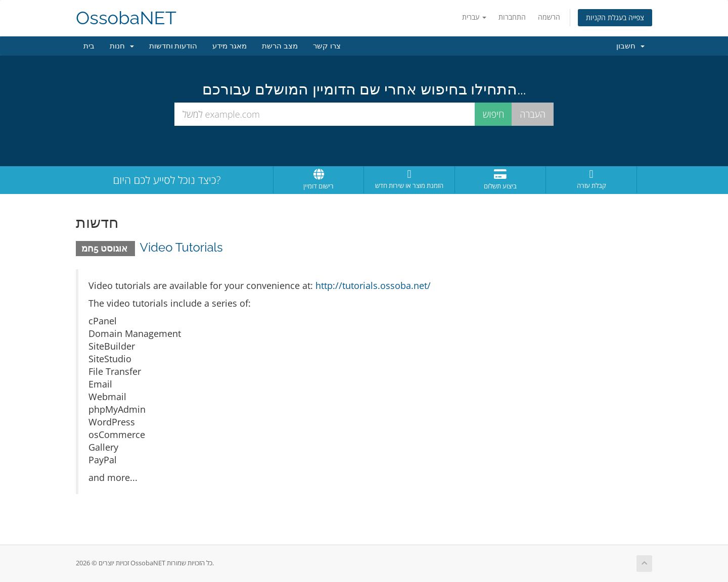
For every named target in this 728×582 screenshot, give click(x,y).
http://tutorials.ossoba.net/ (373, 285)
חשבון (630, 46)
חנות (122, 46)
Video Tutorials (181, 247)
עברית (474, 17)
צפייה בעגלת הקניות (615, 17)
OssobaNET (126, 18)
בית (89, 46)
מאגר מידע (230, 46)
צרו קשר (327, 46)
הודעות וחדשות (173, 46)
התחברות (512, 17)
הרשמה (549, 17)
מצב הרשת (280, 46)
